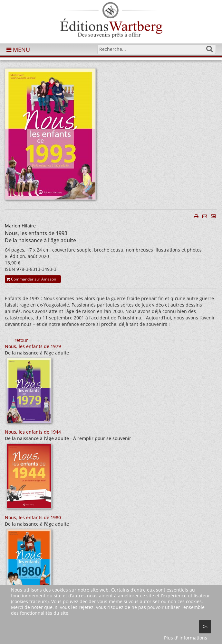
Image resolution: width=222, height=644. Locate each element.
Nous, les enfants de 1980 (33, 517)
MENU (18, 50)
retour (21, 340)
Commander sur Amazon (31, 279)
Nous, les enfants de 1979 (33, 346)
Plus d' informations (186, 638)
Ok (205, 626)
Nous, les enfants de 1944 (33, 432)
